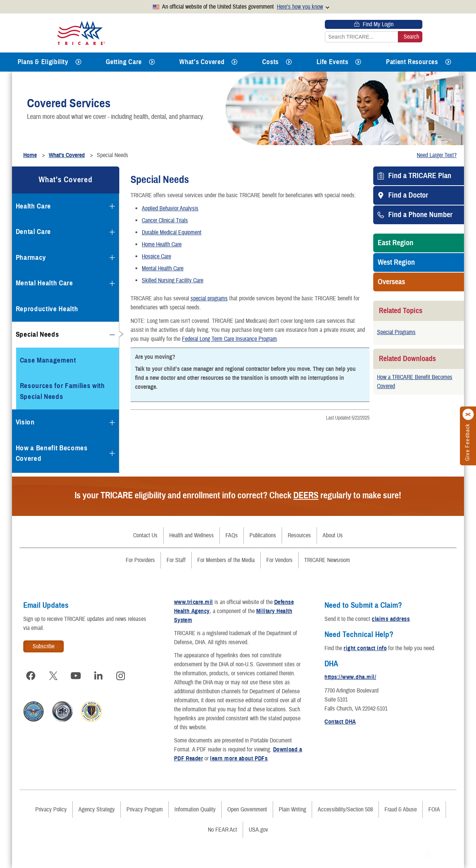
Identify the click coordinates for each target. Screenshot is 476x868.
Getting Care (124, 62)
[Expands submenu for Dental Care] (112, 232)
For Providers (140, 560)
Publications (263, 535)
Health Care (33, 206)
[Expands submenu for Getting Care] (152, 62)
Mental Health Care (163, 268)
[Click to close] (468, 414)
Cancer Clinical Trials (165, 220)
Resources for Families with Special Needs (62, 391)
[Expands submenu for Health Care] (112, 206)
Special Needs (38, 334)
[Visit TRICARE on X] (53, 676)
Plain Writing (292, 810)
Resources (299, 535)
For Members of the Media (226, 560)
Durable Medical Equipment (172, 232)
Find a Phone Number (420, 215)
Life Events (333, 62)
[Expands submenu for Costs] (289, 62)
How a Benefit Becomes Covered (52, 453)
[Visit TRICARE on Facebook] (31, 676)
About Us (333, 535)
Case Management (48, 360)
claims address (391, 619)
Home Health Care (162, 244)
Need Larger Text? (437, 155)
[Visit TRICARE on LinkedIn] (98, 676)
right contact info (365, 648)
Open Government (247, 810)
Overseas (391, 282)
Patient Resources (412, 62)
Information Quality (195, 810)
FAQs (232, 535)
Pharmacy (31, 257)
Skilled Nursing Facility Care (173, 280)
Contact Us (145, 535)
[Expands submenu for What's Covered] (234, 62)
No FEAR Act (222, 830)
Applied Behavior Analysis (170, 208)
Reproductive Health (47, 309)
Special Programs (396, 332)
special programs (209, 298)
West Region (396, 262)
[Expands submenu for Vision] (112, 423)
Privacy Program (145, 810)
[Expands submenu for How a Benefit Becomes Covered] (112, 453)
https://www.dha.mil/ (350, 677)
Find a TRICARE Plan (420, 176)
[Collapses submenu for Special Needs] (112, 335)
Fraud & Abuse (401, 810)
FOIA (434, 810)
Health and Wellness (191, 535)
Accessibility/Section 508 (345, 810)
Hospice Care (156, 256)
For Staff (176, 560)
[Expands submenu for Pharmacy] (112, 258)
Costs (270, 62)
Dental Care (33, 232)
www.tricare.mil (194, 602)
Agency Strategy (97, 810)
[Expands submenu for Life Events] (358, 62)
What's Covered (202, 62)
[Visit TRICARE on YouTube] (76, 676)
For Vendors (279, 560)
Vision (25, 422)
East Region (396, 243)
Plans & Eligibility (43, 62)
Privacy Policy (51, 810)
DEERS (306, 495)
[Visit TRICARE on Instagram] (121, 676)
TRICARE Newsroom (327, 560)
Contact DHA (340, 722)
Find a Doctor (408, 195)
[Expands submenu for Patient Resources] (448, 62)
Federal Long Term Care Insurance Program (229, 339)
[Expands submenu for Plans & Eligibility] (78, 62)
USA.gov (258, 830)
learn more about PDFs (239, 759)
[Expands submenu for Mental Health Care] (112, 283)
